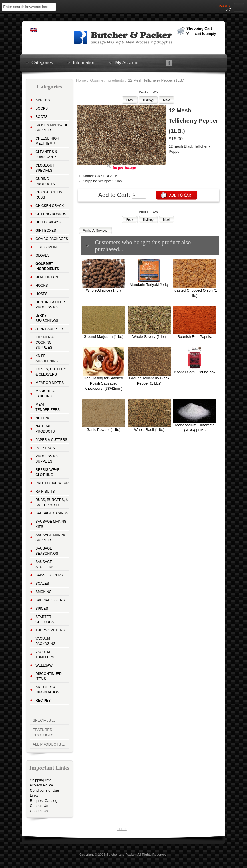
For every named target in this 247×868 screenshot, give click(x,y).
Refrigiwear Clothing (48, 472)
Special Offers (50, 600)
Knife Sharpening (47, 358)
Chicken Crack (50, 206)
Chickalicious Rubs (49, 195)
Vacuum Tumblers (45, 655)
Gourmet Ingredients (107, 80)
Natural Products (45, 429)
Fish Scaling (47, 247)
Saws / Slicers (49, 575)
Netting (43, 418)
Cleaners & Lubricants (46, 154)
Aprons (43, 100)
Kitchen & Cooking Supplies (45, 342)
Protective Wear (52, 483)
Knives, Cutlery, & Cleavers (51, 372)
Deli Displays (48, 222)
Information (84, 62)
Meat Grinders (50, 383)
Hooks (42, 286)
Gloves (42, 255)
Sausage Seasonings (47, 551)
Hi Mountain (47, 277)
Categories (42, 62)
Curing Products (45, 181)
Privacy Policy (41, 785)
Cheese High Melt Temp (47, 141)
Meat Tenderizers (48, 407)
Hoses (41, 294)
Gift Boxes (46, 231)
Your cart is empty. (202, 34)
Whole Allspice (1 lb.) (103, 290)
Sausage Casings (52, 513)
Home (81, 80)
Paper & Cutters (51, 440)
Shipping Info (41, 780)
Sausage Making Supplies (51, 538)
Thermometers (50, 630)
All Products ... (49, 744)
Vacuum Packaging (45, 641)
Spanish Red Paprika (195, 337)
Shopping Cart (199, 28)
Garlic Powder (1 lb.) (103, 430)
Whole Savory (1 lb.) (149, 337)
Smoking (44, 592)
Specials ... (44, 720)
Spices (42, 609)
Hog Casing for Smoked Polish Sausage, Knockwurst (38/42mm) (103, 383)
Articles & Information (47, 690)
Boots (41, 117)
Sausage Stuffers (44, 564)
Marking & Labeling (45, 394)
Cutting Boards (51, 214)
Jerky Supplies (50, 329)
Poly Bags (45, 448)
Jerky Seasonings (47, 318)
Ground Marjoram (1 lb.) (103, 337)
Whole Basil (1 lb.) (149, 430)
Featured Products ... (45, 732)
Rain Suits (45, 492)
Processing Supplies (47, 459)
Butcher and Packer (121, 854)
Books (42, 108)
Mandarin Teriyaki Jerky (149, 285)
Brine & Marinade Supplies (52, 128)
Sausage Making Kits (51, 524)
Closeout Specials (45, 168)
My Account (127, 62)
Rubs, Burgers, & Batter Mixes (52, 502)
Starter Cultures (45, 619)
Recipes (43, 701)
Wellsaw (44, 665)
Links (34, 795)
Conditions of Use (44, 790)
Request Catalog (44, 801)
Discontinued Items (48, 676)
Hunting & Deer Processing (50, 305)
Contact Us (39, 806)
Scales (42, 584)
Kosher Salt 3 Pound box (195, 372)
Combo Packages (52, 239)
